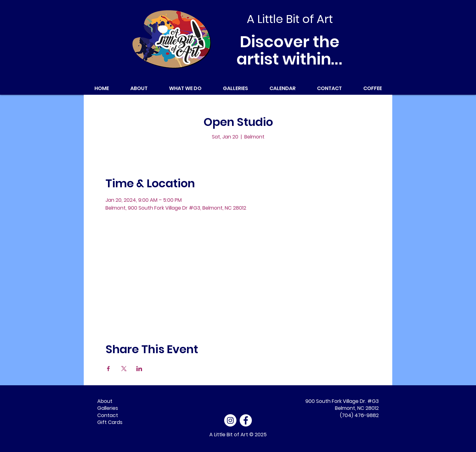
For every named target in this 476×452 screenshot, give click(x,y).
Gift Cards (110, 422)
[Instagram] (230, 420)
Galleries (108, 408)
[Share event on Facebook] (108, 369)
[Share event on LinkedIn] (139, 369)
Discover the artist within (290, 51)
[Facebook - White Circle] (246, 420)
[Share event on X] (124, 369)
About (105, 401)
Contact (108, 415)
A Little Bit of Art (229, 435)
